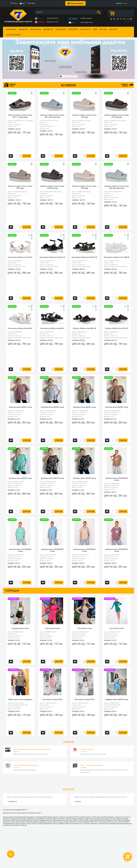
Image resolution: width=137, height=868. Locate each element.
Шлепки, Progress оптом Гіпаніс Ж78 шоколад (52, 187)
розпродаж (12, 591)
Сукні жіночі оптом (52, 628)
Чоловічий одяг (11, 29)
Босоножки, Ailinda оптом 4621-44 (52, 257)
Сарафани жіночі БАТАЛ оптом (117, 699)
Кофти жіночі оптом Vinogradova (20, 699)
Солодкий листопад (87, 749)
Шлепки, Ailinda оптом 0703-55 (117, 328)
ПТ (124, 19)
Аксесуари (103, 29)
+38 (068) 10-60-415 (86, 18)
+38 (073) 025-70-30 (53, 18)
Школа (95, 29)
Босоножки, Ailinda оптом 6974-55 (85, 257)
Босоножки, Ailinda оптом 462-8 (20, 257)
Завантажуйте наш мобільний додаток (26, 765)
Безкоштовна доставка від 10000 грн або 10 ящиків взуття (32, 749)
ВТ (114, 19)
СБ (128, 19)
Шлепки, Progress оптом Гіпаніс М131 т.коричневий (20, 116)
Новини (68, 742)
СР (118, 19)
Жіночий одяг (23, 29)
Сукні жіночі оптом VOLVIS (52, 699)
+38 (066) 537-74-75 (53, 22)
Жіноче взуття (73, 29)
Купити (27, 156)
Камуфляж (113, 29)
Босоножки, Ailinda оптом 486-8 (20, 328)
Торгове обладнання (13, 35)
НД (131, 19)
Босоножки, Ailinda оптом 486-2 (52, 328)
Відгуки (68, 789)
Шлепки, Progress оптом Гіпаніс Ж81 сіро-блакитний (52, 116)
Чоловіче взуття (61, 29)
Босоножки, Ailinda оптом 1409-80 (117, 257)
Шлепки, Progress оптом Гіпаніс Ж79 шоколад (117, 116)
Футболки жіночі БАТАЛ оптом (20, 407)
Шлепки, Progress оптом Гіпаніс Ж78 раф (85, 187)
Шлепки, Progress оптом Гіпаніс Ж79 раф (85, 116)
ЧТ (121, 19)
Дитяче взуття (85, 29)
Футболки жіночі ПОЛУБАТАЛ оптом (117, 479)
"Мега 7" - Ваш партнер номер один (92, 765)
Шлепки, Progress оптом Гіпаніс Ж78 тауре (20, 187)
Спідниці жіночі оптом (20, 628)
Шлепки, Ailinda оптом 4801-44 (85, 328)
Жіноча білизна (36, 29)
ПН (111, 19)
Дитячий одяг (48, 29)
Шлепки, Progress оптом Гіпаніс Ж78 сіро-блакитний (117, 187)
